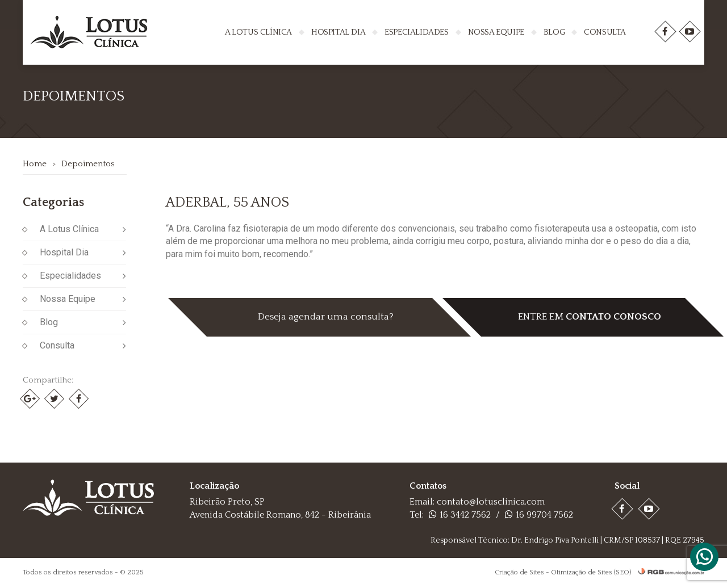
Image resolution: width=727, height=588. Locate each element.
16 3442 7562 (460, 515)
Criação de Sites (519, 572)
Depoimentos (88, 164)
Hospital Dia (338, 32)
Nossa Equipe (496, 32)
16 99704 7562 (539, 515)
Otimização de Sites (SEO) (591, 572)
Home (35, 164)
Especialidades (416, 32)
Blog (554, 32)
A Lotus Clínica (258, 32)
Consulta (605, 32)
